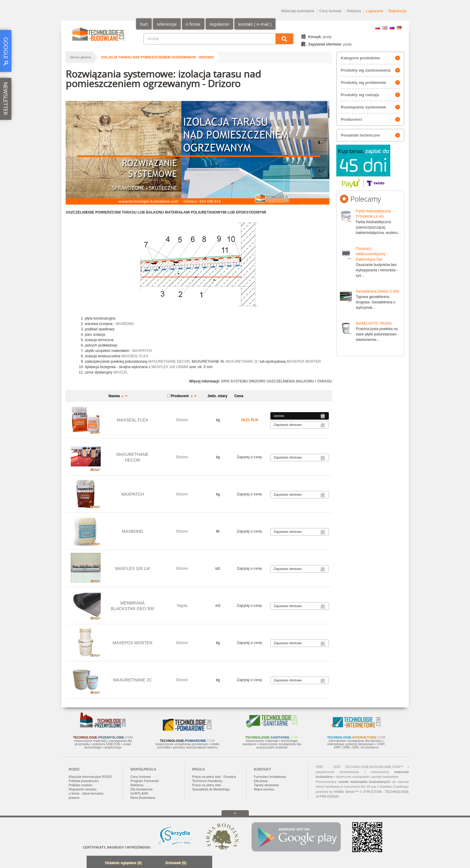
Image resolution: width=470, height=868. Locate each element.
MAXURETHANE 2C (242, 362)
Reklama (354, 11)
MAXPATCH (142, 351)
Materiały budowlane (298, 11)
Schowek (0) (176, 863)
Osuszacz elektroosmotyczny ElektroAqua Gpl (371, 254)
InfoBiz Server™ (346, 792)
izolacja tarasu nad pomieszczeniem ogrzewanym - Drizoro (157, 57)
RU (392, 28)
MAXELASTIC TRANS (374, 323)
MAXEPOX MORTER (304, 362)
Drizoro (182, 420)
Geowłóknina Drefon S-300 (377, 291)
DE (399, 28)
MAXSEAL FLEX (135, 356)
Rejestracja (397, 11)
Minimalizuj (93, 863)
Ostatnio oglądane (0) (123, 863)
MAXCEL (121, 372)
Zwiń (206, 863)
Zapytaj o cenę (249, 457)
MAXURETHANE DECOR (169, 362)
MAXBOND (125, 324)
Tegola (182, 606)
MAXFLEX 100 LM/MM (170, 367)
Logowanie (375, 11)
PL (378, 28)
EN (385, 28)
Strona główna (80, 57)
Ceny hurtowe (331, 11)
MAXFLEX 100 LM (132, 568)
